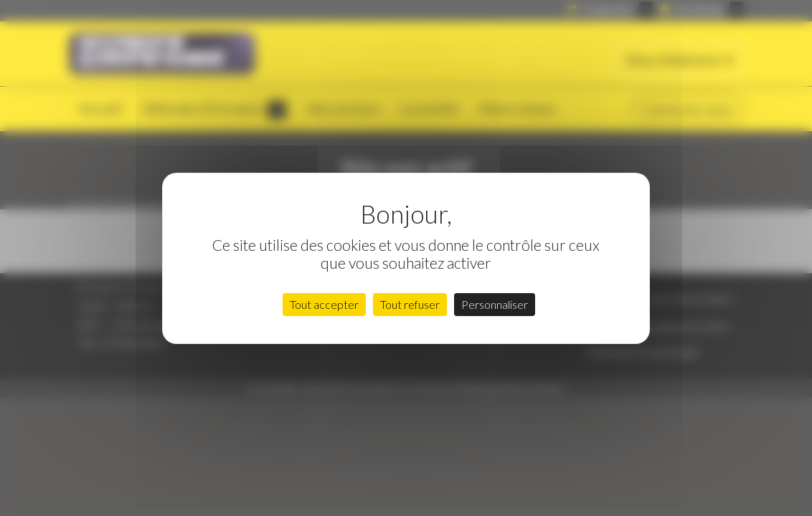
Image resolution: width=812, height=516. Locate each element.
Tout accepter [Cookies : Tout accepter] (324, 304)
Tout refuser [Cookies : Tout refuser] (410, 304)
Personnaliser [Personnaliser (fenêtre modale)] (495, 304)
